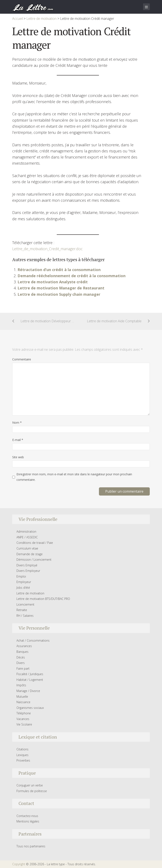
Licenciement (25, 604)
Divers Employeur (28, 571)
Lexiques (22, 755)
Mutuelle (22, 697)
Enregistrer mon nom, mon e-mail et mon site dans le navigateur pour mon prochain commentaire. (74, 477)
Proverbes (23, 760)
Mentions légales (28, 821)
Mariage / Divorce (28, 691)
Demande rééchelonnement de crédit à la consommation (72, 276)
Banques (22, 652)
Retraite (22, 610)
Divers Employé (27, 565)
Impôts (21, 685)
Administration (26, 531)
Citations (22, 749)
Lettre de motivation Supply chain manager (59, 294)
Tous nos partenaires (31, 846)
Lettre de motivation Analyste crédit (53, 282)
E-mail (18, 440)
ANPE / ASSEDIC (27, 537)
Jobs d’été (23, 588)
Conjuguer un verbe (30, 785)
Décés (21, 657)
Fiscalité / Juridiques (30, 674)
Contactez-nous (27, 816)
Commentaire (22, 359)
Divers (21, 663)
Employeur (24, 582)
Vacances (23, 719)
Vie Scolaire (24, 724)
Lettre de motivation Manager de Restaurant (61, 288)
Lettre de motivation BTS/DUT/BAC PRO (43, 599)
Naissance (23, 702)
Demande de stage (30, 554)
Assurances (24, 646)
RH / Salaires (25, 616)
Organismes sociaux (30, 708)
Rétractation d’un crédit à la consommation (59, 270)
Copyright (19, 864)
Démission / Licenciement (34, 560)
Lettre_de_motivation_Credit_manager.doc (47, 249)
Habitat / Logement (30, 680)
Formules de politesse (32, 791)
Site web (18, 457)
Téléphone (24, 713)
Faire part (23, 668)
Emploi (21, 576)
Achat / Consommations (33, 640)
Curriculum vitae (27, 548)
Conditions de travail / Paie (35, 543)
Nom (17, 423)
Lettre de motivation (30, 593)
